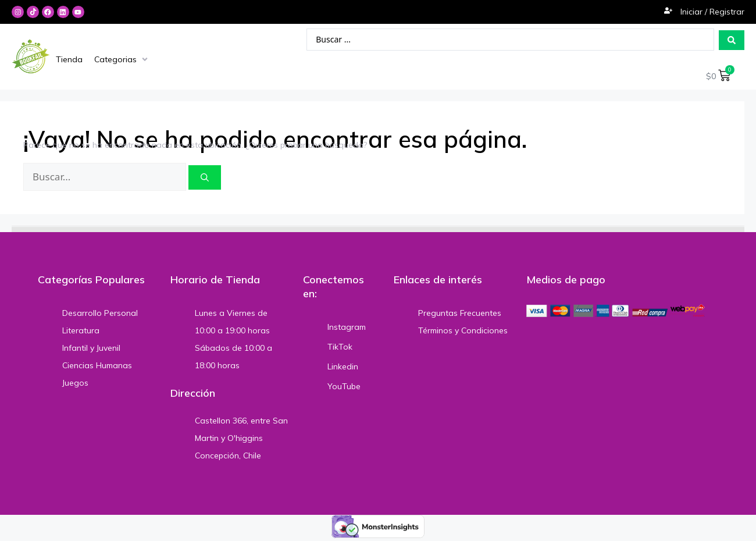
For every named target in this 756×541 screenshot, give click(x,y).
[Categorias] (122, 59)
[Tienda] (69, 59)
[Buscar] (205, 178)
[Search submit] (732, 40)
